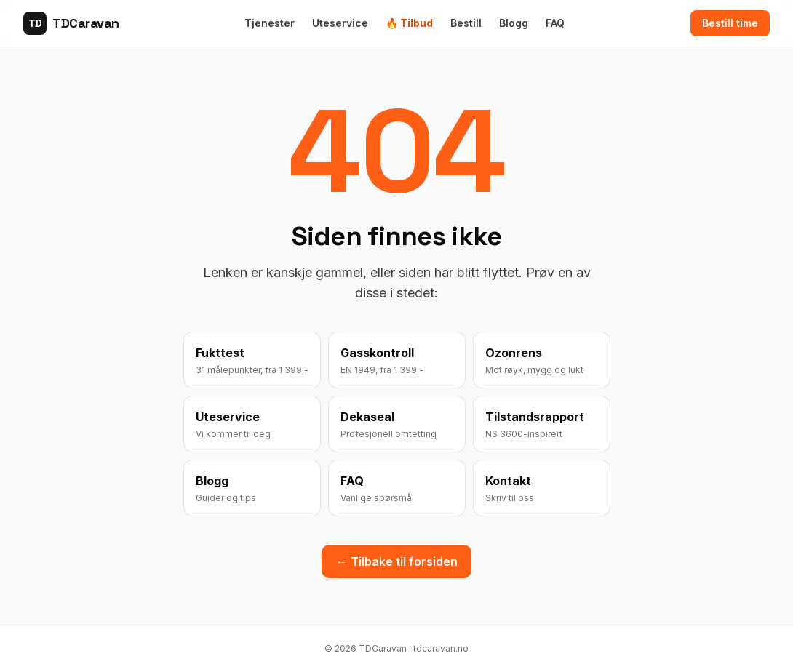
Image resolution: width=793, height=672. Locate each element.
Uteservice (340, 23)
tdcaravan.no (441, 648)
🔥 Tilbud (409, 23)
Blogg (514, 23)
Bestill (466, 23)
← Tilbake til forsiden (397, 561)
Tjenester (270, 23)
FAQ (555, 23)
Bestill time (730, 23)
